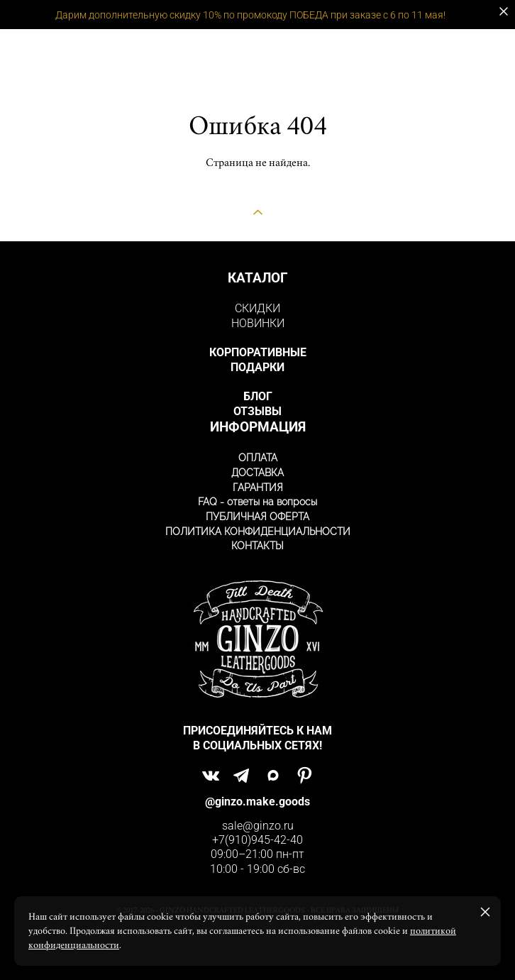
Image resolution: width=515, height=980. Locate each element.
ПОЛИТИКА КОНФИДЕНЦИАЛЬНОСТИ (258, 532)
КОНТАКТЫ (257, 546)
